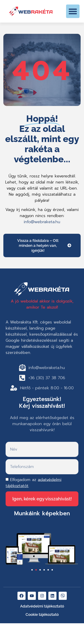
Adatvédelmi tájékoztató (42, 606)
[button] (73, 11)
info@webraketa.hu (42, 222)
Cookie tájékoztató (42, 614)
